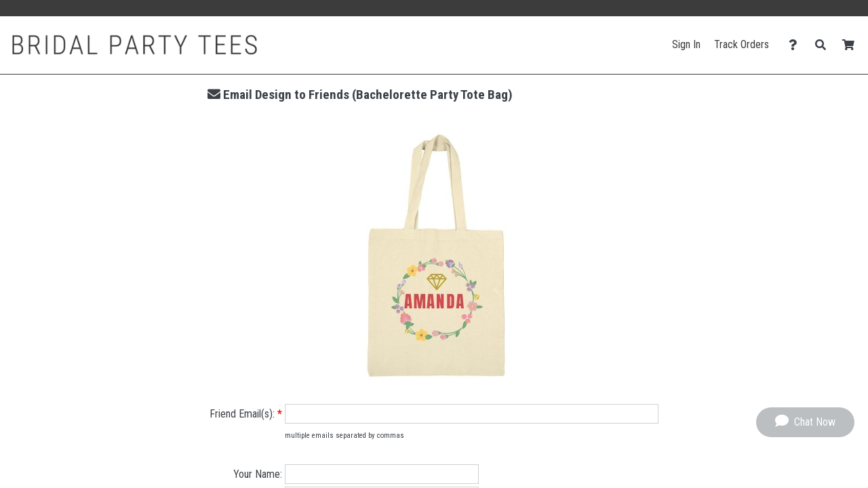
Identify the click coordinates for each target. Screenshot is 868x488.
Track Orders (742, 44)
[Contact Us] (796, 45)
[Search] (824, 45)
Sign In (686, 44)
